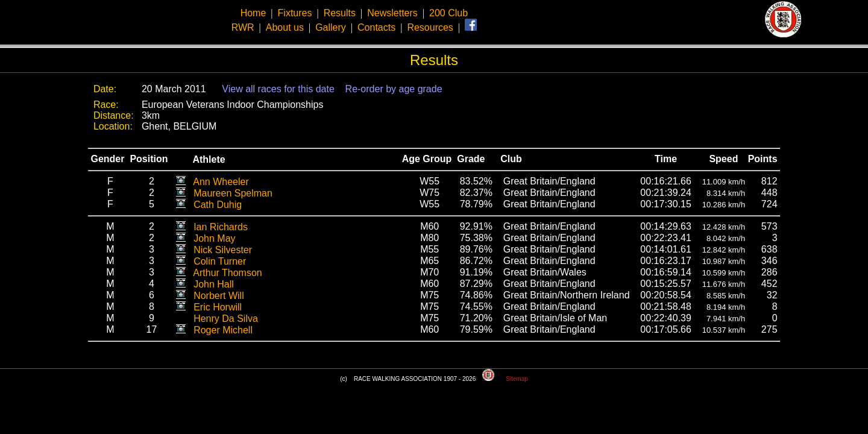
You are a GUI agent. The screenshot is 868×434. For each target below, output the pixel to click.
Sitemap (517, 379)
